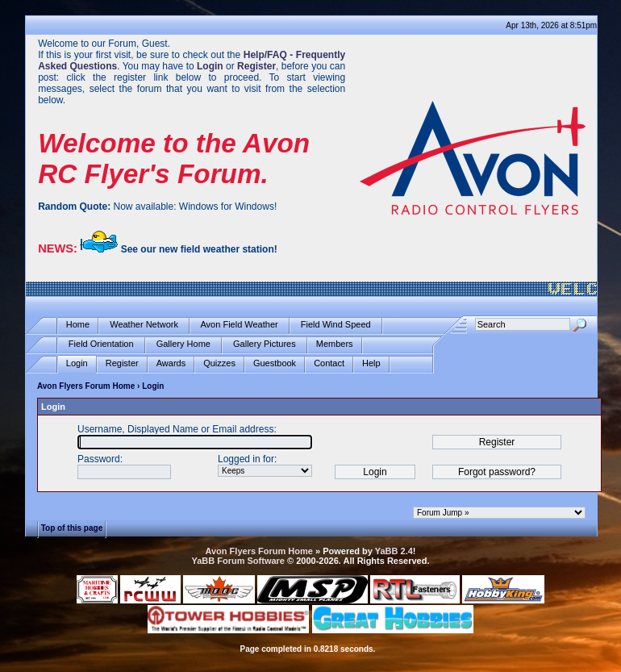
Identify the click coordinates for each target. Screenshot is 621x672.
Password (99, 459)
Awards (171, 363)
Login (77, 363)
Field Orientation (101, 344)
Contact (329, 363)
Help (371, 363)
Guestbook (275, 363)
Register (122, 363)
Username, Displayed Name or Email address (175, 429)
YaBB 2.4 (394, 551)
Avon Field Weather (240, 325)
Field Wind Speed (336, 325)
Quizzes (219, 363)
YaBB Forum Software (238, 561)
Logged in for (246, 459)
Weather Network (144, 325)
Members (335, 344)
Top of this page (72, 528)
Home (78, 325)
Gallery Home (183, 344)
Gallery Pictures (265, 344)
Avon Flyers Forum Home (86, 386)
